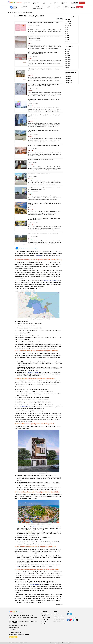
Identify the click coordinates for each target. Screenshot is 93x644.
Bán (11, 7)
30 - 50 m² (67, 51)
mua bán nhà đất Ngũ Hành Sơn (51, 280)
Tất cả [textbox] (49, 8)
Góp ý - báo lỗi (58, 622)
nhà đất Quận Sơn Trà (33, 372)
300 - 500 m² (68, 65)
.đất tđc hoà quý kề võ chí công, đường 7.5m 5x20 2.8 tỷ (43, 234)
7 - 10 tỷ (67, 36)
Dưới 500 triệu (68, 21)
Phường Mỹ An (68, 77)
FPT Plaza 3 (28, 532)
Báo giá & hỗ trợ (46, 617)
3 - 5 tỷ (67, 32)
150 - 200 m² (68, 59)
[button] (73, 3)
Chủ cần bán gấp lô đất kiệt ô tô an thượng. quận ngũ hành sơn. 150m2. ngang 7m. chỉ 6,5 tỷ (44, 189)
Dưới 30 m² (68, 49)
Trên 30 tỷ (67, 42)
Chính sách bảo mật (59, 620)
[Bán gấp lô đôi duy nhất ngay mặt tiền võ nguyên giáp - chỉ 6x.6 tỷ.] (21, 120)
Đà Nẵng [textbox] (38, 7)
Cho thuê (15, 7)
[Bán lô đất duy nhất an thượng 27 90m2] (21, 179)
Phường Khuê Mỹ (69, 79)
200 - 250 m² (68, 61)
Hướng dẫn (44, 612)
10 (35, 248)
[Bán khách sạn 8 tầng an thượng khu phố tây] (21, 165)
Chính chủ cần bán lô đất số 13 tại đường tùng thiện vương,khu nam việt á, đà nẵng (42, 53)
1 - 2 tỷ (67, 27)
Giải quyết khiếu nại (59, 618)
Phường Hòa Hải (69, 83)
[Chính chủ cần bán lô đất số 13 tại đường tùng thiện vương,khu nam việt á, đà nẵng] (21, 57)
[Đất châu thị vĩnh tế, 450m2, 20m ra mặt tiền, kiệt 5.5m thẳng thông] (21, 74)
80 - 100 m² (68, 55)
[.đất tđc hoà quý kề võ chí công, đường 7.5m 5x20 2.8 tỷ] (21, 239)
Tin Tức (51, 3)
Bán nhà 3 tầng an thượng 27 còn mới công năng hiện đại (44, 146)
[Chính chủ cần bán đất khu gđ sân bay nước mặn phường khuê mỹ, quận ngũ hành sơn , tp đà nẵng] (21, 89)
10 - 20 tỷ (67, 38)
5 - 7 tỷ (67, 34)
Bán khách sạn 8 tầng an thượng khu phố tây (40, 160)
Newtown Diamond (38, 527)
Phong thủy (56, 3)
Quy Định (56, 612)
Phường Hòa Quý (69, 81)
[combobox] (25, 8)
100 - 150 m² (68, 57)
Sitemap (44, 623)
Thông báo (45, 619)
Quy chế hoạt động (58, 616)
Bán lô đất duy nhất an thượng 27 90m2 (39, 174)
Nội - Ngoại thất (64, 3)
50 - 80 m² (67, 53)
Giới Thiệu (57, 614)
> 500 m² (67, 67)
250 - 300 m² (68, 63)
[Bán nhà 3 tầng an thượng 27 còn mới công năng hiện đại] (21, 151)
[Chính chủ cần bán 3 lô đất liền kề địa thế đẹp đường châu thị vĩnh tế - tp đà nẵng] (21, 224)
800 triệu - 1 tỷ (68, 25)
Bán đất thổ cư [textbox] (24, 8)
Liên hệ (44, 621)
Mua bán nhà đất (27, 3)
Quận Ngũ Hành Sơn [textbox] (38, 9)
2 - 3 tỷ (67, 30)
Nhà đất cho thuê (36, 3)
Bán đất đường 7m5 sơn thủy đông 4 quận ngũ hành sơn (44, 23)
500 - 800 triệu (68, 23)
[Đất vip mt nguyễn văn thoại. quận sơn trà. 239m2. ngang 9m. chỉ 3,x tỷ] (21, 208)
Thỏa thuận (68, 19)
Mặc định (59, 19)
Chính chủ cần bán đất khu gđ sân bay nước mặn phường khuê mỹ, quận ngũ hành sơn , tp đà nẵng (44, 85)
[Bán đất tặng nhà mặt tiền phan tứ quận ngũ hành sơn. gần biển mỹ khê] (21, 105)
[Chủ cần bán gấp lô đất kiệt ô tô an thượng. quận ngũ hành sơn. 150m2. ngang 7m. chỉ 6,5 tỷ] (21, 193)
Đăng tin (82, 3)
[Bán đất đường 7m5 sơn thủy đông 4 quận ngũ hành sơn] (21, 28)
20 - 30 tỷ (67, 40)
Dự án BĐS (45, 3)
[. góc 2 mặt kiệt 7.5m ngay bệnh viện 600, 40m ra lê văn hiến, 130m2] (21, 135)
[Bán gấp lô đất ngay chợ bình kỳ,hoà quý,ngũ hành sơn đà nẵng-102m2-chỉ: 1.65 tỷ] (21, 42)
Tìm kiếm (80, 7)
